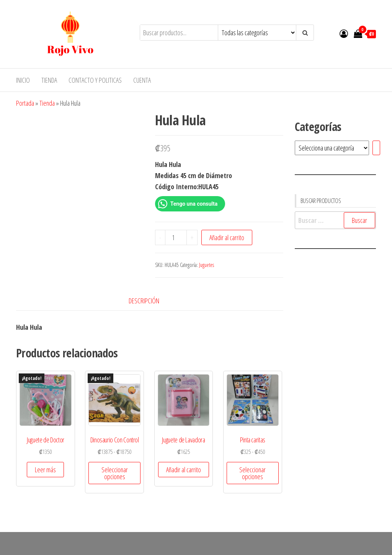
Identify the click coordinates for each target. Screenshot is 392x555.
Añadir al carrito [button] (184, 470)
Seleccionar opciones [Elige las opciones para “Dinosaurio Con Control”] (115, 473)
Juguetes (207, 265)
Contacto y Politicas (95, 80)
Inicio (23, 80)
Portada (25, 103)
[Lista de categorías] (332, 148)
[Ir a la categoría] (376, 148)
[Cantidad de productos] (176, 237)
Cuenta (142, 80)
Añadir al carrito (227, 237)
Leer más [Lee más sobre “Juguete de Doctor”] (45, 470)
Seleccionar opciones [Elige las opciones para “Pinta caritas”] (252, 473)
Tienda (49, 80)
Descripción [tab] (144, 301)
